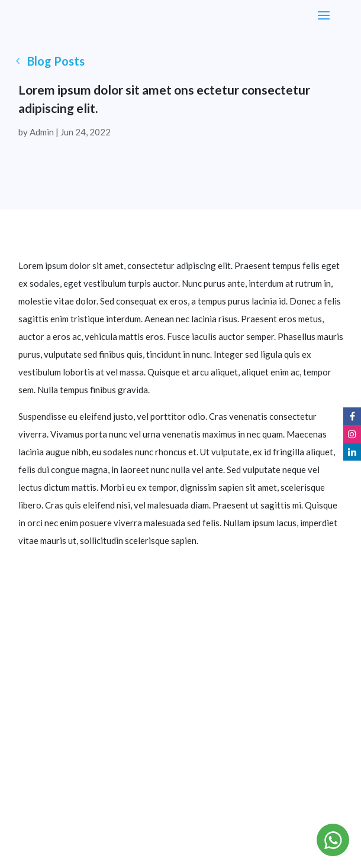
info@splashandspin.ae (180, 715)
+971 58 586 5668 (181, 733)
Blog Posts (56, 61)
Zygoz (293, 812)
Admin (42, 132)
